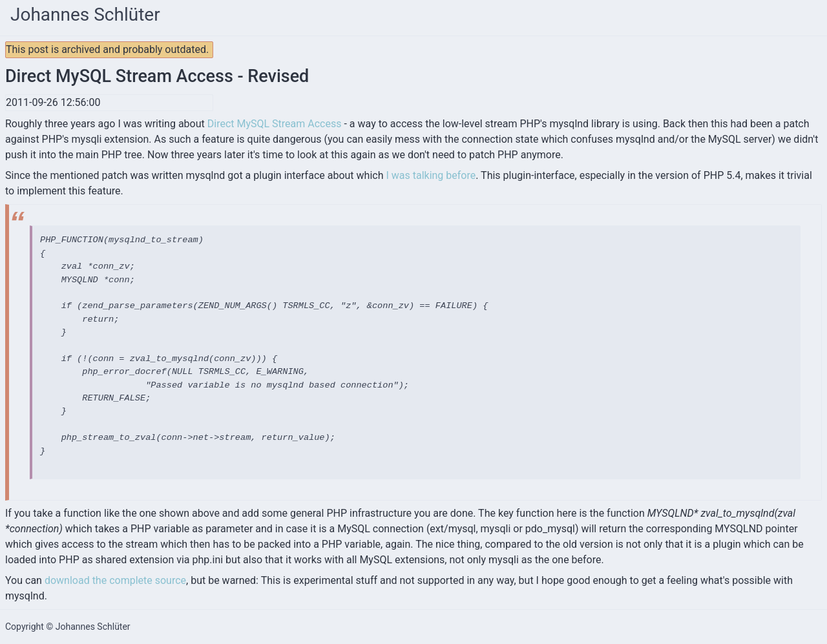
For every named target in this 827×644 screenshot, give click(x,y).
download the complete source (115, 580)
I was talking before (431, 175)
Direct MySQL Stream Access (275, 124)
